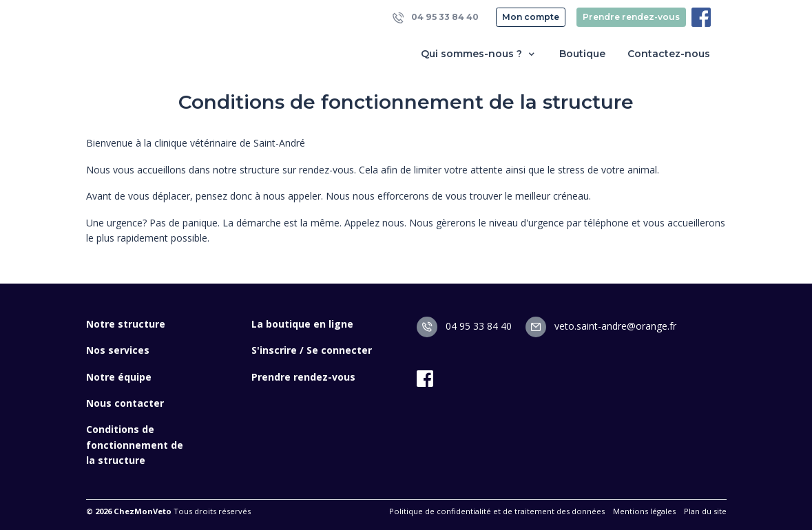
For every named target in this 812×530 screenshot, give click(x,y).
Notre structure (126, 324)
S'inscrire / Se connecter (312, 350)
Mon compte (531, 17)
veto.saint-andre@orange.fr (601, 326)
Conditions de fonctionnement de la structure (135, 445)
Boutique (582, 54)
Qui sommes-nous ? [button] (479, 54)
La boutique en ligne (302, 324)
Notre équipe (119, 377)
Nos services (118, 350)
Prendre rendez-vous (631, 17)
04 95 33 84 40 (436, 18)
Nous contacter (125, 403)
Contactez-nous (669, 54)
